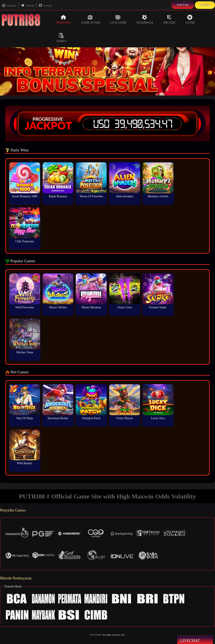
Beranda (64, 19)
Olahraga (145, 19)
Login (205, 5)
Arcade (169, 19)
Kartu (62, 38)
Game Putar (91, 19)
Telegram (27, 5)
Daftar (183, 5)
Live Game (118, 19)
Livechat (45, 5)
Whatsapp (9, 5)
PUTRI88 (97, 635)
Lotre (190, 19)
